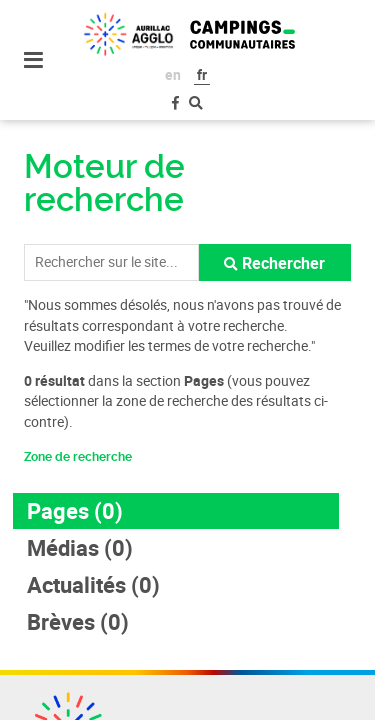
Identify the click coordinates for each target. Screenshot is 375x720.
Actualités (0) (93, 584)
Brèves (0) (78, 621)
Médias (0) (80, 547)
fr (202, 75)
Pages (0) (75, 510)
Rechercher (283, 263)
